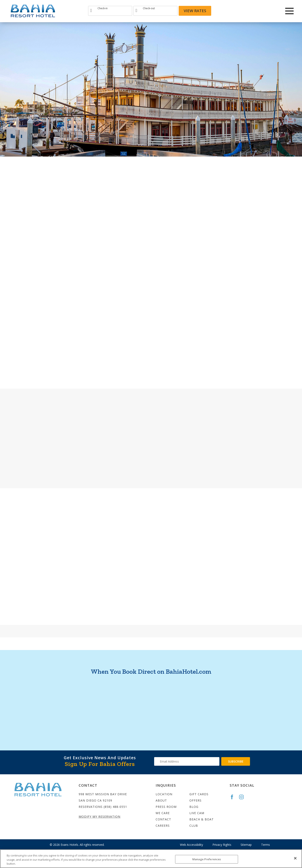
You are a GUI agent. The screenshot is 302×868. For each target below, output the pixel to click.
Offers (195, 800)
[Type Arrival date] (110, 11)
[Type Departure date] (155, 11)
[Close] (295, 858)
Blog (194, 807)
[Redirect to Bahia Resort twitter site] (272, 11)
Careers (163, 826)
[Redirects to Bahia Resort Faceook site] (249, 11)
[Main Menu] (290, 11)
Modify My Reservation (100, 817)
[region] (151, 859)
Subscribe (236, 761)
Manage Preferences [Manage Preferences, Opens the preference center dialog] (207, 859)
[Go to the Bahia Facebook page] (234, 797)
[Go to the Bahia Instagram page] (243, 797)
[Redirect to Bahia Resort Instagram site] (260, 11)
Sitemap (246, 845)
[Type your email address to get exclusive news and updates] (187, 761)
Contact (163, 819)
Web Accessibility (191, 845)
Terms (266, 845)
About (161, 800)
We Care (163, 813)
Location (164, 794)
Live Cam (197, 813)
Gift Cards (199, 794)
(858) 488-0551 (115, 807)
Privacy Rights (222, 845)
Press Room (166, 807)
